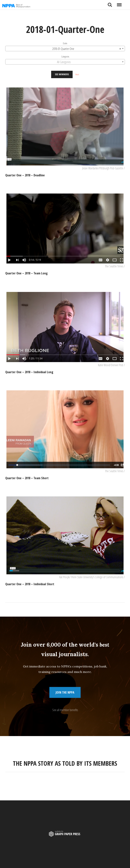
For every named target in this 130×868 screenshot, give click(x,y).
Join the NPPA (65, 692)
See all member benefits (65, 710)
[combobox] (65, 49)
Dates (65, 43)
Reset (77, 74)
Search (110, 5)
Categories (65, 57)
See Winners (62, 74)
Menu (119, 3)
